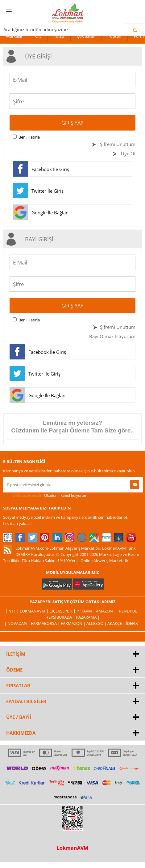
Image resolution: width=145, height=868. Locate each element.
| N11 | (12, 611)
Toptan (115, 36)
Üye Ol (128, 153)
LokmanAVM (72, 848)
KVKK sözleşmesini (27, 495)
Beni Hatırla (29, 137)
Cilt (38, 36)
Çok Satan (86, 36)
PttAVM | (86, 611)
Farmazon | (74, 623)
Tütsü (59, 36)
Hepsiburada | (61, 617)
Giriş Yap (72, 123)
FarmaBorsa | (46, 623)
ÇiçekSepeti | (63, 611)
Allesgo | (97, 623)
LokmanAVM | (35, 611)
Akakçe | (117, 623)
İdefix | (133, 623)
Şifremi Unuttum (117, 144)
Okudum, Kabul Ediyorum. (46, 496)
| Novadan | (18, 623)
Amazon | (106, 611)
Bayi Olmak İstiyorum (112, 336)
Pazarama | (88, 617)
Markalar (14, 36)
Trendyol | (128, 611)
